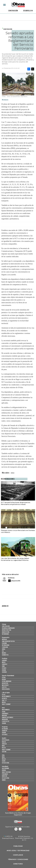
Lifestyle (4, 687)
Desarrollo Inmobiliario (8, 628)
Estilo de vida (5, 763)
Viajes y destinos (6, 772)
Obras (4, 624)
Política (5, 659)
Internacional (6, 645)
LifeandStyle (5, 655)
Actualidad (5, 729)
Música (4, 702)
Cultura (4, 752)
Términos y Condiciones (18, 859)
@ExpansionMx (16, 581)
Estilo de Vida (5, 778)
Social (4, 712)
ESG (3, 651)
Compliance (18, 855)
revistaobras (16, 829)
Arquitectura (6, 632)
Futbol (4, 677)
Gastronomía (5, 768)
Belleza (4, 748)
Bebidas (4, 770)
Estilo (4, 694)
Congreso (5, 664)
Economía (4, 643)
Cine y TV (4, 700)
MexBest (5, 766)
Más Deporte (5, 685)
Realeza (4, 742)
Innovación (5, 719)
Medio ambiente (6, 710)
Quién (4, 738)
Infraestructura (6, 630)
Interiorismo (5, 634)
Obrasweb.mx (20, 829)
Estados (4, 668)
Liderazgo (4, 731)
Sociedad (4, 672)
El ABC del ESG (6, 721)
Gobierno (4, 660)
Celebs (4, 761)
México (4, 662)
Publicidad (18, 846)
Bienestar (4, 776)
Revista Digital (6, 689)
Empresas (4, 639)
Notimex (11, 578)
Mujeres (4, 653)
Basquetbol (5, 683)
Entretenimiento (6, 696)
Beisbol (4, 679)
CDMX (3, 666)
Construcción (13, 11)
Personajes (5, 774)
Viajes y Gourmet (6, 704)
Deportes (4, 698)
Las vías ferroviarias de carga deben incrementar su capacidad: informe (15, 559)
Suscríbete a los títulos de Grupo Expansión (18, 814)
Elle (3, 755)
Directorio (18, 864)
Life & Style (6, 693)
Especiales (5, 734)
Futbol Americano (7, 681)
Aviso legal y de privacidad (18, 851)
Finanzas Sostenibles (8, 717)
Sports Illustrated (8, 676)
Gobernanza (5, 713)
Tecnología (5, 647)
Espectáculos (6, 740)
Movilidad (4, 715)
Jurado (4, 780)
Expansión (6, 638)
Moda (3, 746)
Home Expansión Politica (8, 641)
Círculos (4, 744)
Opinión (4, 670)
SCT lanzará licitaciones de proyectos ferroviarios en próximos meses (16, 503)
